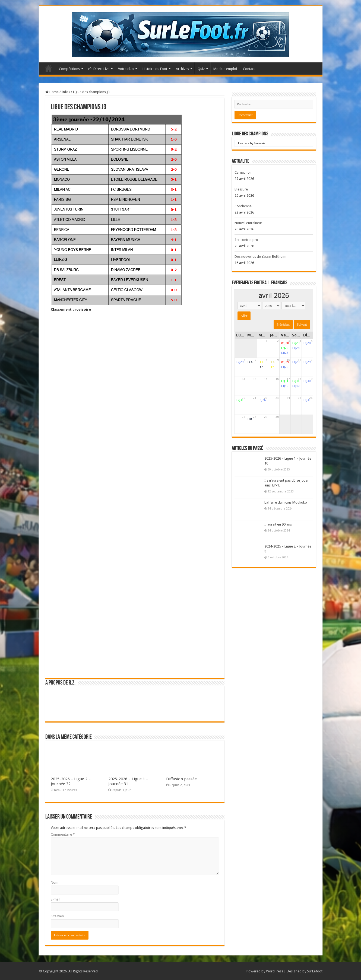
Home (52, 92)
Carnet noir (243, 172)
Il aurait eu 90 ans (278, 524)
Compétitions (69, 69)
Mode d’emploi (225, 69)
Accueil (49, 68)
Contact (249, 69)
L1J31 (307, 400)
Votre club (126, 69)
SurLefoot (315, 971)
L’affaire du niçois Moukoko (286, 502)
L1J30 (285, 386)
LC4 (250, 362)
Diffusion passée (181, 779)
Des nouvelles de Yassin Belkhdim (260, 257)
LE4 (261, 362)
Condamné (243, 206)
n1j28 (285, 343)
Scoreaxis (260, 143)
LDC (250, 419)
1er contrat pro (246, 240)
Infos (66, 92)
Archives (182, 69)
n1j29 (285, 362)
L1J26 (262, 400)
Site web (57, 916)
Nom (55, 882)
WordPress (275, 971)
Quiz (201, 69)
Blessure (241, 189)
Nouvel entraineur (248, 223)
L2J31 (285, 381)
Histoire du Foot (155, 69)
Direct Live (99, 69)
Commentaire (63, 834)
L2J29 (285, 348)
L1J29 (285, 367)
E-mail (56, 899)
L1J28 (285, 353)
